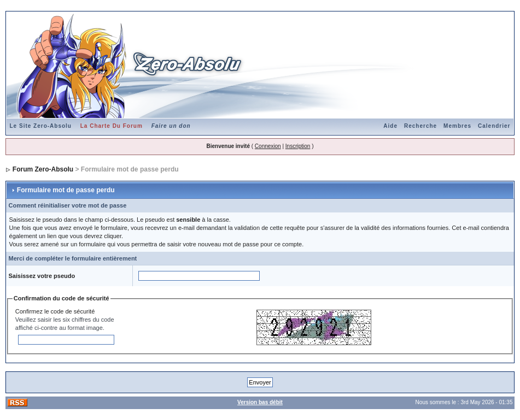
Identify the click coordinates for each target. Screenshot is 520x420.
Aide (390, 126)
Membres (457, 126)
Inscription (298, 146)
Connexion (268, 146)
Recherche (420, 126)
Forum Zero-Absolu (43, 169)
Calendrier (494, 126)
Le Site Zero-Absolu (41, 126)
